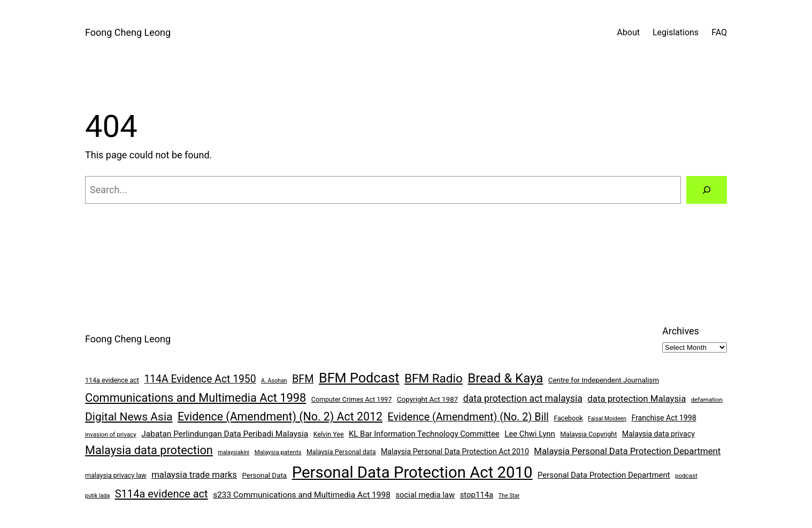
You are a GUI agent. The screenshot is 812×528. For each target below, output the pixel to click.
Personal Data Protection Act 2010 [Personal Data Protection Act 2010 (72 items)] (412, 472)
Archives (681, 331)
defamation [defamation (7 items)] (707, 400)
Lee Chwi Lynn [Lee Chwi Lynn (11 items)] (530, 434)
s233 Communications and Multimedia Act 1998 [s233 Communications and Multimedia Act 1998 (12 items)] (302, 495)
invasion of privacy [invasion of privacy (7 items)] (111, 434)
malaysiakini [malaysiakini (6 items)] (233, 452)
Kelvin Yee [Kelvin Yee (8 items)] (329, 434)
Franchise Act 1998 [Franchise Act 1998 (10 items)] (664, 418)
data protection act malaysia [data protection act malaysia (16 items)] (523, 399)
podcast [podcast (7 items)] (686, 476)
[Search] (707, 190)
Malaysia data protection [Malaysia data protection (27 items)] (149, 450)
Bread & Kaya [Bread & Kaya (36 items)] (505, 378)
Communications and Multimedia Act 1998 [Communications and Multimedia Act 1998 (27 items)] (196, 398)
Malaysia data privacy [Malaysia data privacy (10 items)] (658, 434)
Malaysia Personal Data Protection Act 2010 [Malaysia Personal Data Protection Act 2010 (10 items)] (455, 452)
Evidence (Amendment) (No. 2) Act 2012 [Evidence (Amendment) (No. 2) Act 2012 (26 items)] (280, 416)
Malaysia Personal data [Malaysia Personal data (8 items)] (341, 452)
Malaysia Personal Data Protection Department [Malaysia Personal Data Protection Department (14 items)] (627, 451)
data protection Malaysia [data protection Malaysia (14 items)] (637, 399)
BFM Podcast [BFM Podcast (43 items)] (359, 378)
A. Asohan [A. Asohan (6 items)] (274, 381)
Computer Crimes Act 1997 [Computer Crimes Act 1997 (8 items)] (352, 399)
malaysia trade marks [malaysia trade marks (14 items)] (194, 475)
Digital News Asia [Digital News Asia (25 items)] (129, 417)
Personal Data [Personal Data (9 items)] (264, 475)
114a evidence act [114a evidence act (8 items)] (112, 380)
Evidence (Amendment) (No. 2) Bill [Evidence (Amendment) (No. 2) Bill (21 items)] (468, 417)
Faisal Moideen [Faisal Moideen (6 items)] (607, 419)
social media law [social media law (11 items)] (425, 495)
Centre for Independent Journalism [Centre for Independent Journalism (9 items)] (604, 380)
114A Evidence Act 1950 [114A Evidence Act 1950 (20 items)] (200, 379)
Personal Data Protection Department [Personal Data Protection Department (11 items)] (604, 475)
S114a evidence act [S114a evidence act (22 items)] (162, 494)
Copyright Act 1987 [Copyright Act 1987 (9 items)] (427, 399)
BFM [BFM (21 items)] (303, 379)
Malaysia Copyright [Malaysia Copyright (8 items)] (588, 434)
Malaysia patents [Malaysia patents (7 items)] (278, 452)
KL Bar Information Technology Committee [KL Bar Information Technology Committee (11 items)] (424, 434)
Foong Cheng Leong (128, 32)
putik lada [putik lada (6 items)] (97, 496)
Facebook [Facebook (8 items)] (568, 418)
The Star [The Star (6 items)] (509, 496)
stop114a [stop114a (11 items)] (477, 495)
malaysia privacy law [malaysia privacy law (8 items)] (116, 475)
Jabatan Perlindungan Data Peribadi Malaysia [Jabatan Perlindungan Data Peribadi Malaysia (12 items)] (225, 434)
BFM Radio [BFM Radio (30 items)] (434, 378)
